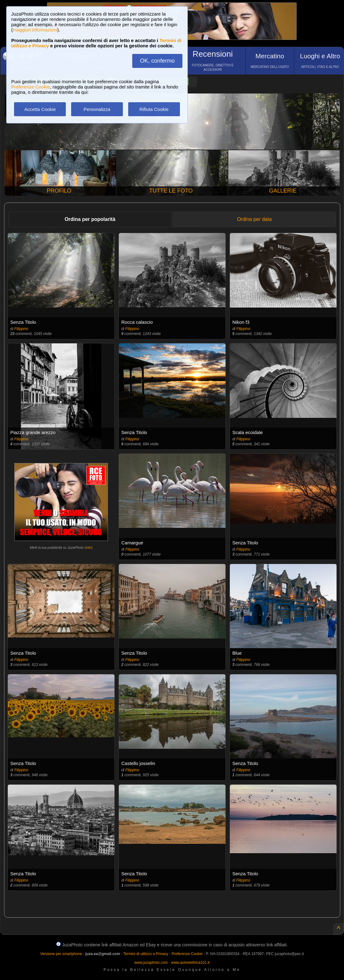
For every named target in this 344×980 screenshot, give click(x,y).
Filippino (21, 329)
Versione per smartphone (61, 954)
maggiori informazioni (35, 30)
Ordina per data (254, 219)
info (89, 547)
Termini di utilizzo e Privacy (146, 954)
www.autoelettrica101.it (190, 963)
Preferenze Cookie (31, 87)
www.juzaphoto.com (151, 963)
